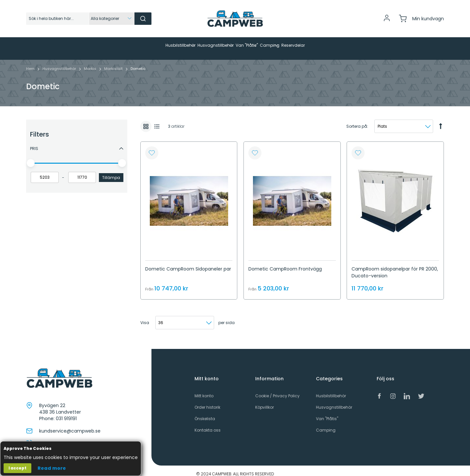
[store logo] (235, 19)
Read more (52, 468)
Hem (31, 62)
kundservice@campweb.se (70, 425)
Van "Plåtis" (327, 412)
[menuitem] (122, 45)
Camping (326, 424)
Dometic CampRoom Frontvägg (285, 263)
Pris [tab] (34, 142)
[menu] (235, 45)
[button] (152, 147)
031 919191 (66, 412)
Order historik (207, 401)
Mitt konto (204, 390)
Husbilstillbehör (331, 390)
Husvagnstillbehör (60, 62)
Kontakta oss (208, 424)
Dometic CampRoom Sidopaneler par (188, 263)
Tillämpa (111, 171)
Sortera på (357, 120)
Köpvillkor (265, 401)
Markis (91, 62)
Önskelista (205, 412)
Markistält (114, 62)
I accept (17, 468)
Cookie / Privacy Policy (277, 390)
